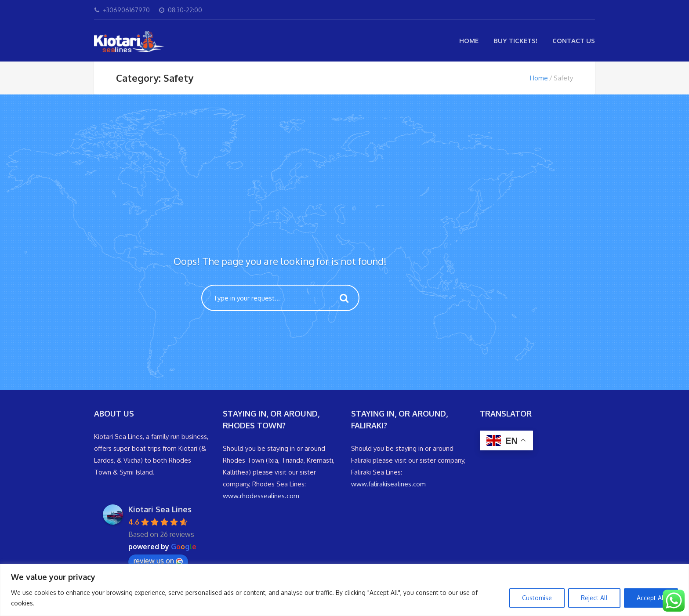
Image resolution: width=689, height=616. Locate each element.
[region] (344, 590)
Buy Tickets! (515, 41)
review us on (158, 561)
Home (469, 41)
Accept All (651, 598)
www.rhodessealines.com (261, 496)
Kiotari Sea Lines (160, 509)
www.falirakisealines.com (388, 484)
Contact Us (574, 41)
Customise (537, 598)
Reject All (594, 598)
